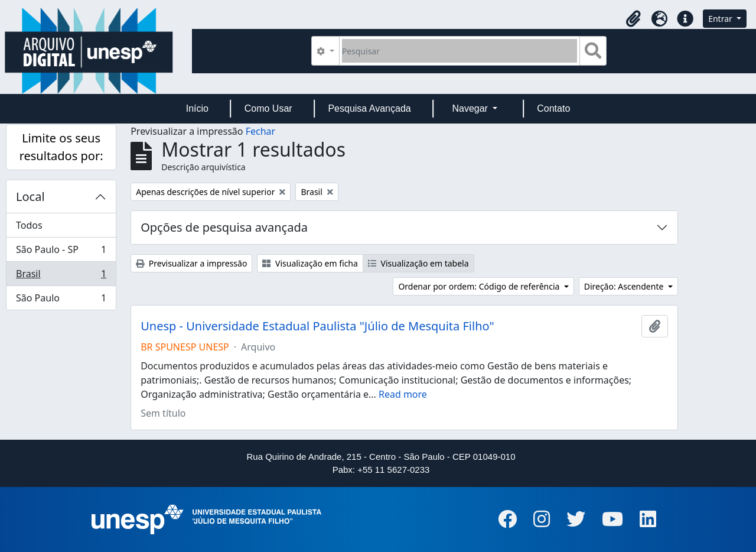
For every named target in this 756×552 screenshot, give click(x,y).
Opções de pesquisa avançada (224, 227)
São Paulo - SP (61, 252)
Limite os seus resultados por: (61, 147)
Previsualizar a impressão (191, 263)
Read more (403, 394)
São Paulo (61, 300)
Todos (29, 225)
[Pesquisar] (460, 51)
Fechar (260, 131)
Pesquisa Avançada (369, 108)
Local (30, 197)
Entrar (721, 19)
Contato (553, 108)
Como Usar (268, 108)
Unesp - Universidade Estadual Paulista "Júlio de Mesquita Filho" (317, 326)
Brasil (61, 276)
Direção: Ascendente (625, 286)
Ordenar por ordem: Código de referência (480, 286)
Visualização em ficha (310, 263)
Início (197, 108)
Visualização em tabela (418, 263)
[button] (633, 19)
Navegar (471, 108)
